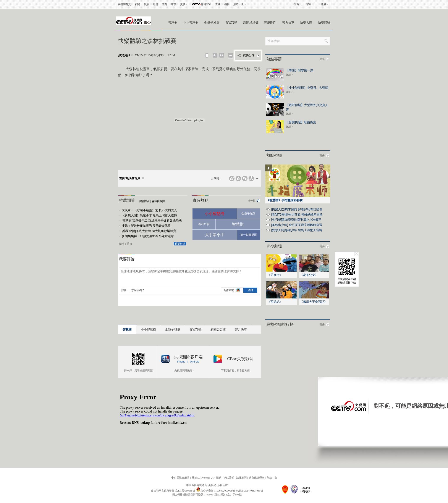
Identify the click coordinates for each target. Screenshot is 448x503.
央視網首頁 (124, 4)
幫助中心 (272, 478)
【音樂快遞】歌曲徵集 (301, 122)
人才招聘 (216, 478)
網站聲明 (229, 478)
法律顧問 (241, 478)
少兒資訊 (124, 55)
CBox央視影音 (240, 359)
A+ (222, 55)
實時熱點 (201, 200)
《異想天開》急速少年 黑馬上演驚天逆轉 (149, 215)
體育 (165, 4)
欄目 (227, 4)
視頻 (146, 4)
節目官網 (206, 4)
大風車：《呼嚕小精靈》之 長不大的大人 (149, 210)
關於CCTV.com (200, 478)
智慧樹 (173, 23)
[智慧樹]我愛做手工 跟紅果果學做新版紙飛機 (152, 221)
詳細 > (290, 75)
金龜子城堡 (212, 23)
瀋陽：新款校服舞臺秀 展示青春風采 (146, 226)
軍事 (174, 4)
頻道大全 (239, 4)
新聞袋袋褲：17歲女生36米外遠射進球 (148, 236)
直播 (218, 4)
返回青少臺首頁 (130, 178)
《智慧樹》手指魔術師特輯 (285, 200)
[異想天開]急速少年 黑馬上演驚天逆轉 (297, 230)
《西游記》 (275, 302)
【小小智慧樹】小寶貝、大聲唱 (307, 88)
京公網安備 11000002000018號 (216, 491)
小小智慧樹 (191, 23)
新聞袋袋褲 (251, 23)
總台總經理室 (257, 478)
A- (215, 55)
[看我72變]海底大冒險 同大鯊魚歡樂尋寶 (149, 231)
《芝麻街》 (275, 275)
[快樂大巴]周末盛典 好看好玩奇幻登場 (297, 209)
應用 (323, 4)
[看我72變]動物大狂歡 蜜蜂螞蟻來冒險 (297, 214)
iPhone (181, 362)
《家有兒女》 (309, 275)
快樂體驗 (324, 23)
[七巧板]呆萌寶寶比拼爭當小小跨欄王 (296, 220)
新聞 (137, 4)
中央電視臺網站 (180, 478)
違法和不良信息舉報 (163, 491)
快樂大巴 (306, 23)
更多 (183, 4)
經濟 (155, 4)
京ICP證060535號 (185, 491)
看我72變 (231, 23)
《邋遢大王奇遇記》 (314, 302)
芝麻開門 (270, 23)
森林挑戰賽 (158, 201)
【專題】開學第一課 (299, 70)
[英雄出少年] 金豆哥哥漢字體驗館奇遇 (297, 225)
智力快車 (288, 23)
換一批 (252, 201)
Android (195, 362)
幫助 (309, 4)
